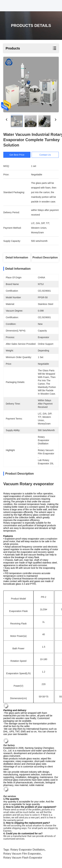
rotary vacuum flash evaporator (23, 858)
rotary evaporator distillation (28, 850)
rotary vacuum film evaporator (22, 854)
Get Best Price (17, 155)
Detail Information (17, 257)
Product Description (45, 257)
